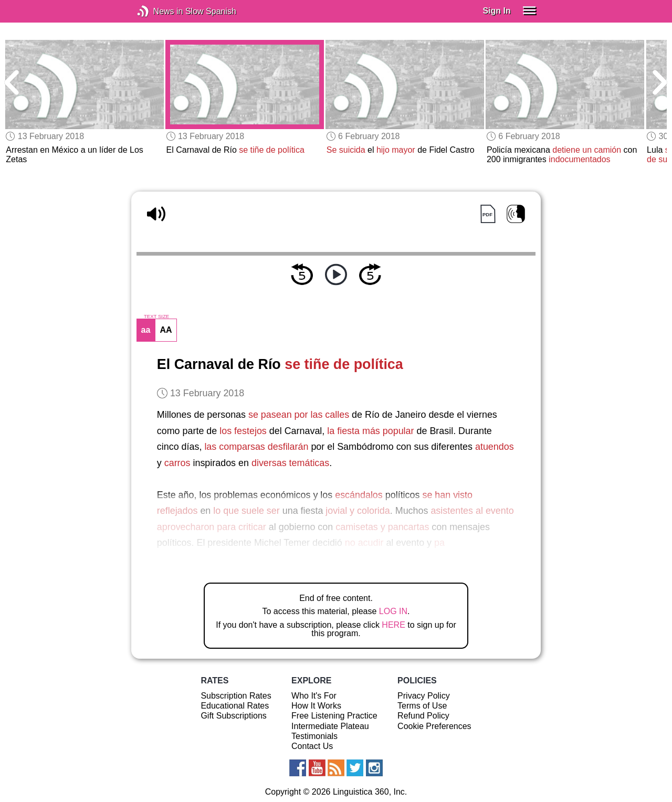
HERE (393, 625)
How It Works (316, 706)
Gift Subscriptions (233, 716)
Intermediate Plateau (330, 726)
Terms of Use (422, 706)
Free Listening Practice (334, 716)
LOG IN (393, 611)
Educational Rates (235, 706)
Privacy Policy (424, 696)
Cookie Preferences (434, 726)
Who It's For (314, 696)
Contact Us (312, 746)
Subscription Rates (236, 696)
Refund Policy (423, 716)
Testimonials (314, 736)
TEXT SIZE (156, 316)
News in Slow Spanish (159, 11)
